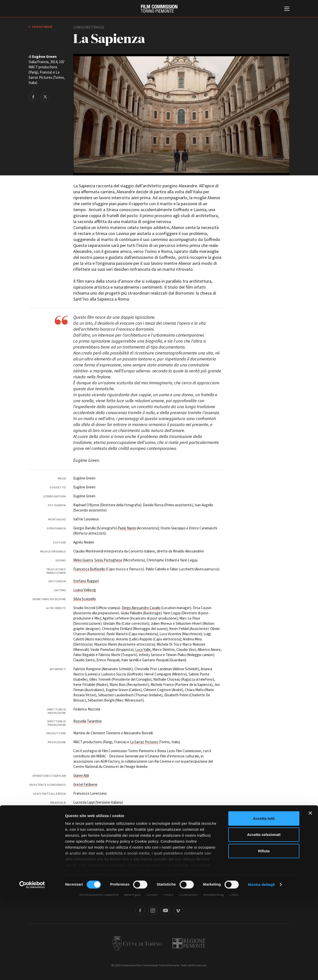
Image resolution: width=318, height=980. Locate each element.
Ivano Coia (107, 811)
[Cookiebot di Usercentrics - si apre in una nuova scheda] (32, 970)
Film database (42, 27)
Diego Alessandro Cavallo (141, 608)
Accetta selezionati (264, 920)
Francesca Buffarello (89, 569)
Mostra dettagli (261, 970)
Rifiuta (264, 937)
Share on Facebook (33, 96)
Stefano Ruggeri (86, 581)
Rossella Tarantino (88, 721)
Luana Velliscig (85, 590)
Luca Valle (143, 649)
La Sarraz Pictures (144, 742)
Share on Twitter (45, 96)
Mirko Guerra (83, 560)
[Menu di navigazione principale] (287, 9)
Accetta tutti (264, 904)
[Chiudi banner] (310, 899)
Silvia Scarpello (85, 599)
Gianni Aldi (81, 775)
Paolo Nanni (127, 528)
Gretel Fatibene (85, 784)
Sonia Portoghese (108, 560)
